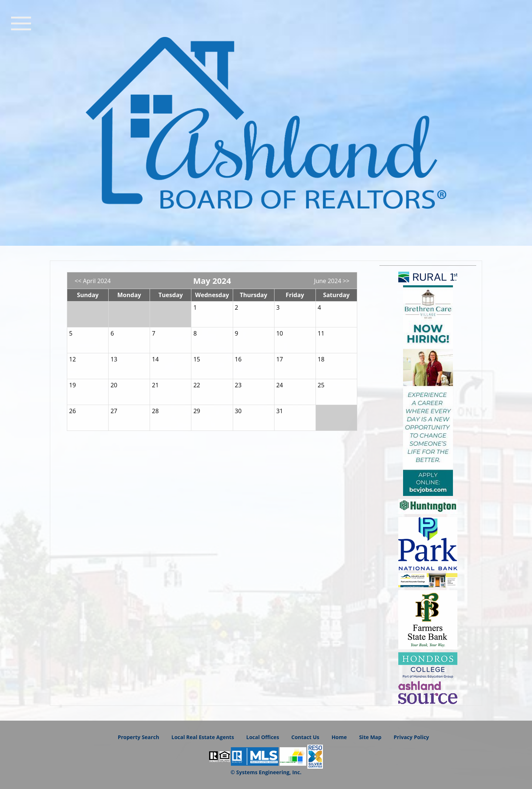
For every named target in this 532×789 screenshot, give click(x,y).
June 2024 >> (332, 281)
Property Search (139, 737)
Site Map (370, 737)
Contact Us (305, 737)
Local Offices (263, 737)
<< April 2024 (93, 281)
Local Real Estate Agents (203, 737)
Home (339, 737)
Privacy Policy (412, 737)
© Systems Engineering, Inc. (266, 772)
